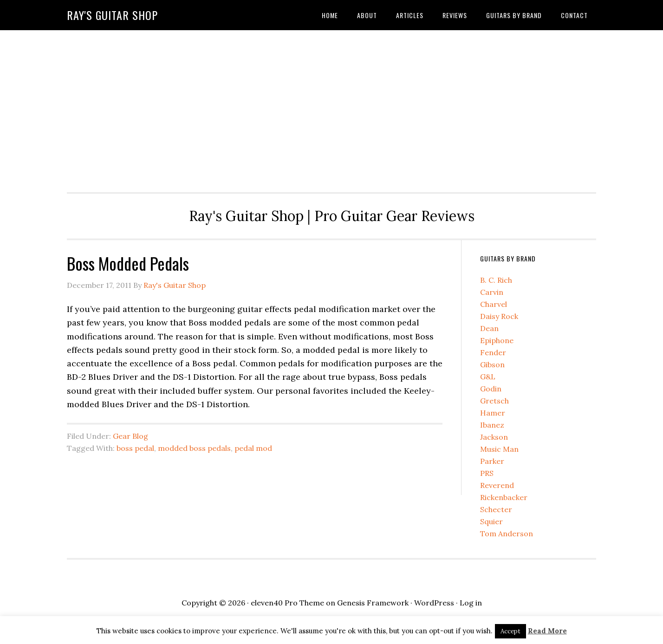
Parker (492, 461)
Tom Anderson (507, 533)
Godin (491, 389)
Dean (489, 328)
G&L (488, 377)
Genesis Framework (373, 603)
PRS (487, 473)
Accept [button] (510, 631)
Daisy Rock (499, 316)
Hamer (493, 413)
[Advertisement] (331, 109)
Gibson (492, 364)
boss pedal (135, 448)
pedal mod (253, 448)
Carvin (492, 292)
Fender (493, 352)
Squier (491, 521)
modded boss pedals (194, 448)
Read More (547, 631)
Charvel (494, 304)
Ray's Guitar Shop (112, 15)
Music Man (499, 449)
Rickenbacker (504, 497)
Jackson (494, 437)
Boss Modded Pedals (128, 263)
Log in (471, 603)
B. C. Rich (496, 280)
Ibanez (492, 425)
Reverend (497, 485)
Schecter (496, 509)
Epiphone (497, 340)
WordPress (434, 603)
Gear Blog (130, 436)
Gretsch (494, 401)
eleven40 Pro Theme (287, 603)
